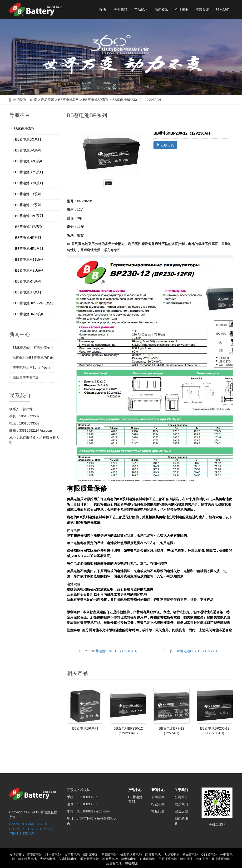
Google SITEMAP (22, 824)
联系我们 (223, 9)
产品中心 (135, 790)
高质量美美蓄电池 (26, 377)
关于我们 (120, 9)
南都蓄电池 (153, 855)
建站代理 (186, 859)
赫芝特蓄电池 (27, 859)
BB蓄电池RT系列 (28, 281)
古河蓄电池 (72, 855)
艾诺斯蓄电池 (68, 859)
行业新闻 (158, 804)
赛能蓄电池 (34, 855)
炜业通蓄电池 (221, 859)
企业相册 (182, 9)
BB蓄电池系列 (69, 100)
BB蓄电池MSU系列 (30, 270)
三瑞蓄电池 (114, 863)
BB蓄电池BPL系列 (29, 161)
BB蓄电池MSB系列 (29, 259)
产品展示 (141, 9)
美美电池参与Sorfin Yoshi (31, 368)
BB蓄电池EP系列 (28, 205)
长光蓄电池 (190, 855)
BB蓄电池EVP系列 (29, 216)
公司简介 (181, 797)
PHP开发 (202, 859)
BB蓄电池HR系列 (28, 238)
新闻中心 (158, 790)
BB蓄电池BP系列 (96, 100)
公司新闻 (158, 797)
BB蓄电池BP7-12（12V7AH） (198, 651)
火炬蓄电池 (48, 859)
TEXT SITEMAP (22, 834)
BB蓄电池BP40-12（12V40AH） (115, 651)
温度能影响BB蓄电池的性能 (33, 358)
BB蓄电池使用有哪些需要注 (33, 348)
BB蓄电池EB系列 (28, 194)
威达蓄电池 (91, 855)
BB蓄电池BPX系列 (29, 183)
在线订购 (165, 145)
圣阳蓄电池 (109, 855)
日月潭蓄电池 (168, 859)
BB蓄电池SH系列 (28, 292)
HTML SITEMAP (39, 829)
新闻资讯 (161, 9)
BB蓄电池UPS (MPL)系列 (34, 303)
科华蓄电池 (147, 859)
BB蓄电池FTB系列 (29, 227)
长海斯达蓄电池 (131, 855)
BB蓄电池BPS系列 (29, 172)
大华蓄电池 (172, 855)
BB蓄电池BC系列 (28, 139)
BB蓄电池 (132, 863)
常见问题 (158, 811)
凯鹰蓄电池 (110, 859)
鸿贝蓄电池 (129, 859)
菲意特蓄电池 (90, 859)
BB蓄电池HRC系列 (29, 314)
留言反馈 (202, 9)
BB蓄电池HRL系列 (29, 249)
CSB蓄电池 (209, 855)
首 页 (103, 9)
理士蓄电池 (53, 855)
